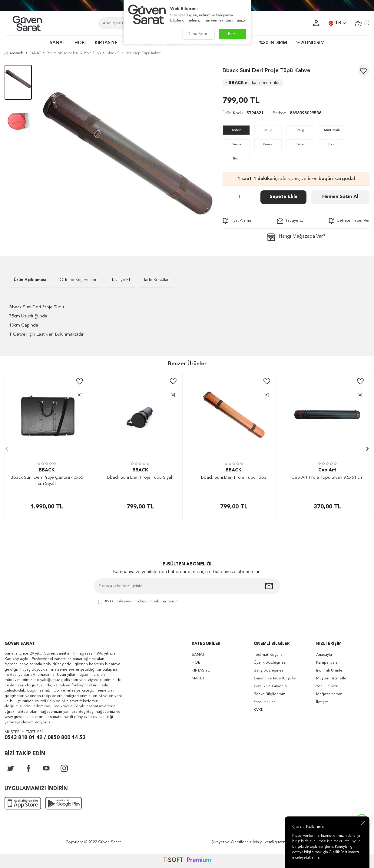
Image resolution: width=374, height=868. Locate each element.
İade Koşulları (157, 280)
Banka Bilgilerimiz (269, 694)
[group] (127, 151)
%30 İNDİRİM (273, 43)
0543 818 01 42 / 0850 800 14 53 (45, 738)
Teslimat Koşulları (269, 655)
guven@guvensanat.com (282, 842)
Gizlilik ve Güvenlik (270, 686)
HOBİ (80, 43)
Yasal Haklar (264, 702)
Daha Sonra (199, 34)
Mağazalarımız (329, 694)
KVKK (259, 710)
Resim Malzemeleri (62, 53)
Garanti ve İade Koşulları (276, 678)
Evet (232, 34)
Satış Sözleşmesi (269, 670)
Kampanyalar (328, 663)
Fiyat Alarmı (237, 221)
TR (337, 23)
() (362, 23)
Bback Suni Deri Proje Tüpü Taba (234, 478)
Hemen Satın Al (340, 197)
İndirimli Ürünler (330, 670)
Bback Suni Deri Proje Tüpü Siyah (140, 478)
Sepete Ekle (283, 197)
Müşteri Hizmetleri (332, 678)
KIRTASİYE (106, 43)
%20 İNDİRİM (310, 43)
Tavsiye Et (290, 221)
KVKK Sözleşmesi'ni (121, 602)
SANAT (58, 43)
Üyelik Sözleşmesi (270, 663)
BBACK (253, 83)
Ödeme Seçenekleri (79, 280)
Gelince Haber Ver (349, 221)
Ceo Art (327, 470)
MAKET (198, 678)
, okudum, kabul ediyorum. (139, 602)
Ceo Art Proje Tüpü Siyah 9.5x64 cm (327, 478)
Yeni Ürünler (327, 686)
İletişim (322, 702)
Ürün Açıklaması (30, 280)
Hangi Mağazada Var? (296, 237)
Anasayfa (14, 53)
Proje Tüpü (92, 53)
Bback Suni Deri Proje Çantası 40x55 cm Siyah (47, 481)
